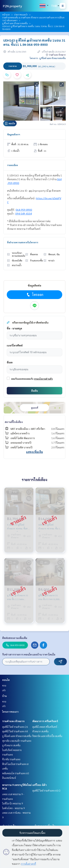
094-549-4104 (24, 213)
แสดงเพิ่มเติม (34, 452)
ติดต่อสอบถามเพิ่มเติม (15, 638)
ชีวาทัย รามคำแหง (11, 759)
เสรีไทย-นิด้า (40, 785)
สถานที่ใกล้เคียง (14, 422)
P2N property (13, 6)
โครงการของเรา (10, 712)
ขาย (4, 685)
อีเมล (10, 362)
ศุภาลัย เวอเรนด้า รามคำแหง (17, 741)
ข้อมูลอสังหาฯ (14, 134)
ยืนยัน (34, 391)
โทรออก (35, 295)
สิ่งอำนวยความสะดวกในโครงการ (23, 242)
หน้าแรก (6, 15)
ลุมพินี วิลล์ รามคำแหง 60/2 (46, 790)
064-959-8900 (24, 210)
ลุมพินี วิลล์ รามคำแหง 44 (15, 731)
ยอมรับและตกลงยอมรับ (22, 379)
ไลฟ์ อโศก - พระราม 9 (14, 808)
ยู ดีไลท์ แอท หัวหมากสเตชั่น (15, 23)
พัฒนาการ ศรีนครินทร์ (45, 721)
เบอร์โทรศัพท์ (15, 345)
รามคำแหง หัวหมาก (13, 721)
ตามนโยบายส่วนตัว (43, 379)
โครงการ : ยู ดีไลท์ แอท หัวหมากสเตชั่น (48, 58)
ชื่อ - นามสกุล (14, 328)
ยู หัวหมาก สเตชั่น (11, 745)
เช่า (4, 690)
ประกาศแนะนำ (21, 15)
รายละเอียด (13, 165)
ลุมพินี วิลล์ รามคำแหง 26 (15, 727)
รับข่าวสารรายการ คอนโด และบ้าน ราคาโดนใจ (29, 654)
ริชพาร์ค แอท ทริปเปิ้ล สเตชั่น (47, 736)
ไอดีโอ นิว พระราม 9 (13, 803)
